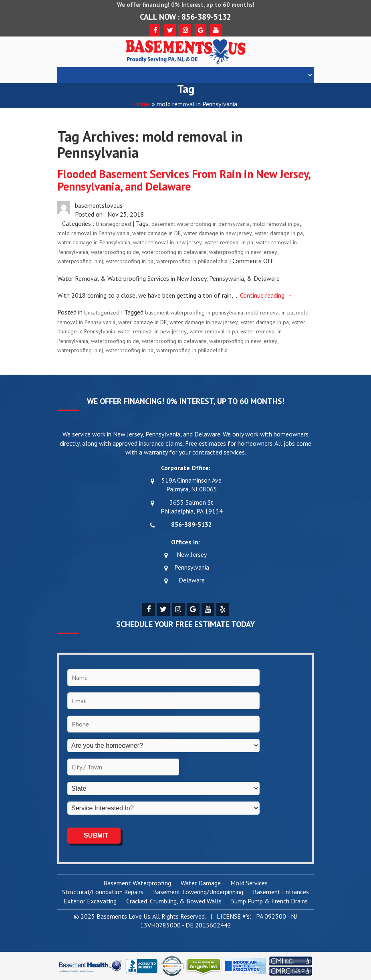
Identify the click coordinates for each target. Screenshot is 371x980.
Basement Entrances (281, 892)
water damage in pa (279, 233)
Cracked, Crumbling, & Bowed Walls (174, 901)
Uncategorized (113, 224)
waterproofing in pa (130, 261)
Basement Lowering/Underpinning (198, 892)
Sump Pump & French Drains (269, 901)
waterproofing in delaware (174, 252)
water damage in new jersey (218, 233)
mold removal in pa (276, 224)
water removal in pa (229, 242)
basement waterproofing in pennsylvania (201, 224)
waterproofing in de (115, 252)
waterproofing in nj (80, 261)
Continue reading (266, 295)
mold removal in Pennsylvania (93, 233)
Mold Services (249, 883)
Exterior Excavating (90, 901)
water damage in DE (156, 233)
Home (142, 104)
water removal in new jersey (167, 242)
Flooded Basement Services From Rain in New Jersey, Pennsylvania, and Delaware (184, 180)
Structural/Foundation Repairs (103, 892)
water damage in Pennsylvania (94, 242)
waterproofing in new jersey (243, 252)
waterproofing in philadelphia (192, 261)
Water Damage (201, 883)
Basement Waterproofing (137, 883)
